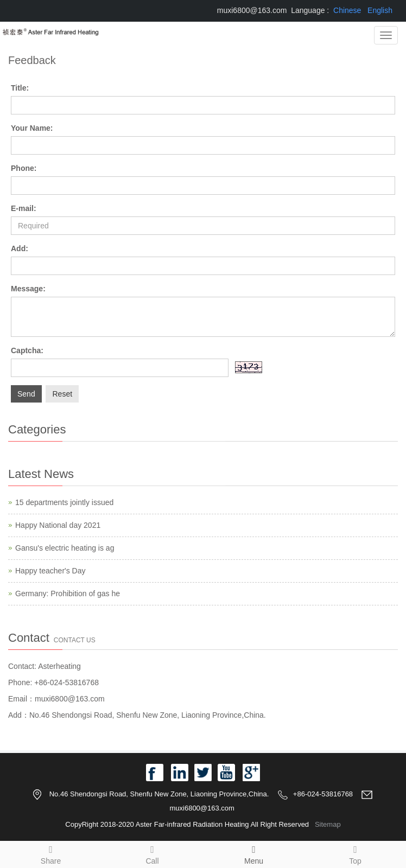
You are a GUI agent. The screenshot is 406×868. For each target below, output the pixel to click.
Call (152, 853)
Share (51, 853)
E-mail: (24, 208)
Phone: (24, 168)
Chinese (347, 10)
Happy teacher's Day (50, 571)
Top (355, 853)
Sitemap (328, 824)
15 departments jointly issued (64, 502)
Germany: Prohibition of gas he (68, 593)
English (380, 10)
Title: (20, 88)
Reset (62, 394)
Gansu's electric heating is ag (65, 548)
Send (26, 394)
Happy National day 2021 (58, 525)
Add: (20, 248)
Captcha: (27, 350)
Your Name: (32, 128)
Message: (28, 289)
